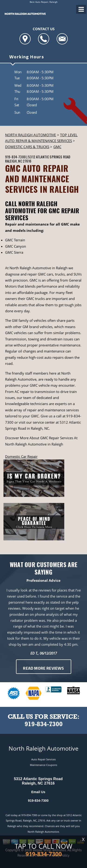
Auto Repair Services (43, 759)
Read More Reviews (43, 669)
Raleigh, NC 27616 (18, 161)
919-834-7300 (15, 157)
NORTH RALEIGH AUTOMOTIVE (31, 135)
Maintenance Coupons (43, 765)
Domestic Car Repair (21, 456)
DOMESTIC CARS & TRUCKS (27, 147)
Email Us (38, 792)
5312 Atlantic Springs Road (49, 157)
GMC (57, 147)
